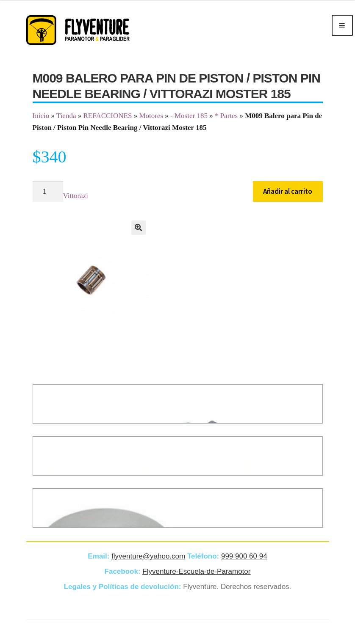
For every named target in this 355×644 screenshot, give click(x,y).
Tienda (66, 116)
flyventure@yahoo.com (148, 556)
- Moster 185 (189, 116)
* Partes (226, 116)
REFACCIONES (107, 116)
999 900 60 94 (244, 556)
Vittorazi (76, 196)
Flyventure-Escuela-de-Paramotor (196, 571)
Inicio (41, 116)
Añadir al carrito (288, 191)
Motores (151, 116)
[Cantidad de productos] (48, 191)
